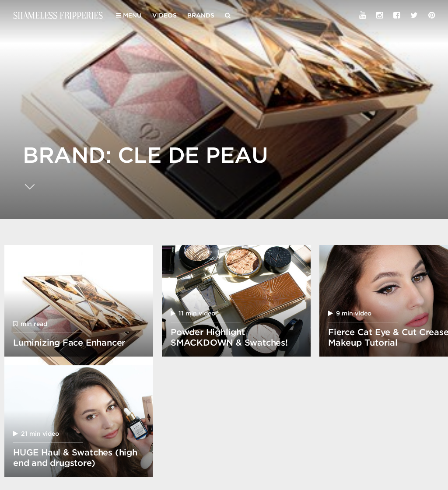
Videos (164, 15)
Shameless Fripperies (58, 15)
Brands (201, 15)
